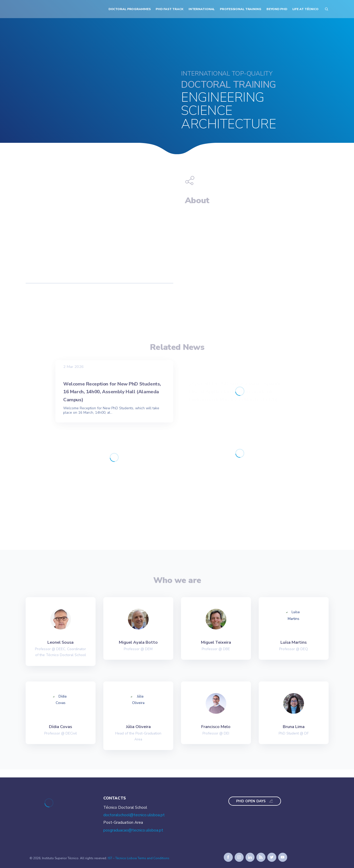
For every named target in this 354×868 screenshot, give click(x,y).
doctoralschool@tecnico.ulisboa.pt (134, 815)
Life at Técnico (305, 9)
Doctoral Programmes (130, 9)
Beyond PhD (277, 9)
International (202, 9)
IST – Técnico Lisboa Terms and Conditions (139, 858)
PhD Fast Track (169, 9)
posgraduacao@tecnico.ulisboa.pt (133, 830)
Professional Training (241, 9)
